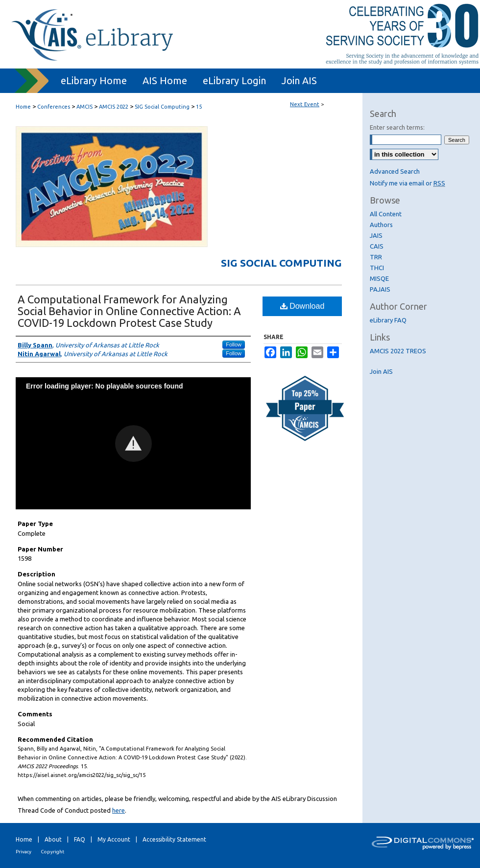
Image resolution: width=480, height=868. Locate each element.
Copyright (52, 852)
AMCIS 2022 (114, 107)
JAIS (376, 235)
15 (199, 107)
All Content (386, 214)
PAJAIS (380, 289)
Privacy (24, 852)
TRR (376, 257)
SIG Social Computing (163, 107)
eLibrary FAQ (388, 320)
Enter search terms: (397, 127)
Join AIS (381, 371)
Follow (234, 344)
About (53, 839)
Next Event (305, 104)
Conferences (54, 107)
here (119, 810)
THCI (377, 268)
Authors (381, 225)
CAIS (377, 246)
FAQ (80, 839)
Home (23, 107)
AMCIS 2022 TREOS (398, 351)
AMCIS (85, 107)
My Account (114, 839)
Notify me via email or (408, 183)
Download (302, 306)
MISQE (379, 278)
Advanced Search (395, 171)
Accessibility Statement (174, 839)
